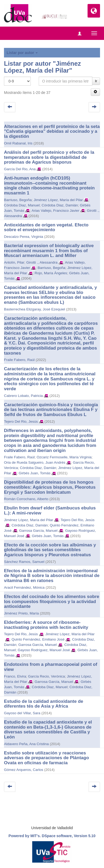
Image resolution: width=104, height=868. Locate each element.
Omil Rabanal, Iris (18, 143)
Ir (96, 81)
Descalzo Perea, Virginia (24, 237)
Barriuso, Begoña (18, 200)
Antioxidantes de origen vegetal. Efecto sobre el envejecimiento (46, 227)
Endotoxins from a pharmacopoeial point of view (51, 667)
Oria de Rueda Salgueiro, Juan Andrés (35, 462)
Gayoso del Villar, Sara (22, 713)
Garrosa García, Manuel (38, 531)
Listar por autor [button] (22, 53)
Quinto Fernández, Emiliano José (38, 639)
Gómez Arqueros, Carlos (24, 770)
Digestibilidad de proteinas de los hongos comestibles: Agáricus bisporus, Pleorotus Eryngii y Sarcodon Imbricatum (50, 487)
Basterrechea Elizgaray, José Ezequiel (34, 309)
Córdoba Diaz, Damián (60, 205)
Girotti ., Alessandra (42, 262)
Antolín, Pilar (14, 262)
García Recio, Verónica (47, 676)
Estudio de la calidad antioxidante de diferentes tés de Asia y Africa (44, 704)
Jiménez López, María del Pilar (58, 200)
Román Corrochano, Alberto (26, 499)
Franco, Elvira (15, 676)
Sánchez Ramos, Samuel (24, 562)
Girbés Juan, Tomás (35, 473)
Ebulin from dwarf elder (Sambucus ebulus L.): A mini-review (50, 510)
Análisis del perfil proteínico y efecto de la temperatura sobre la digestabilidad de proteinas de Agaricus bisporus (49, 157)
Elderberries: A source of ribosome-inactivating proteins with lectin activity (46, 625)
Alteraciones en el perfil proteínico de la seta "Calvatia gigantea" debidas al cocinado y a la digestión (52, 131)
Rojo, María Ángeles (51, 273)
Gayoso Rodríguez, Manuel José (44, 650)
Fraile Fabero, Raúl (19, 360)
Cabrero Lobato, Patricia (23, 396)
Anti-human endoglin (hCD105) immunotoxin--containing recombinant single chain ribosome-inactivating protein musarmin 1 (49, 186)
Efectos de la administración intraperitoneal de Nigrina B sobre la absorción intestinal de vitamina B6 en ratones (52, 576)
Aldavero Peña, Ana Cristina (26, 744)
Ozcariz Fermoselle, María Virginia (64, 457)
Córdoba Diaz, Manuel (22, 205)
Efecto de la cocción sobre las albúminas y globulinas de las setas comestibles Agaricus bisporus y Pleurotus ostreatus (50, 550)
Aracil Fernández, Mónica (24, 587)
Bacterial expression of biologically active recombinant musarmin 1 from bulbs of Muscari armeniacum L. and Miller (49, 251)
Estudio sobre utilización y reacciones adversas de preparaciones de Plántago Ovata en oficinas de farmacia (46, 758)
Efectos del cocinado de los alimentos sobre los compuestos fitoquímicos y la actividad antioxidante (52, 601)
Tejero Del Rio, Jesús (21, 421)
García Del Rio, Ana (20, 169)
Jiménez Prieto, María (21, 613)
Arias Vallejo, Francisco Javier (55, 211)
